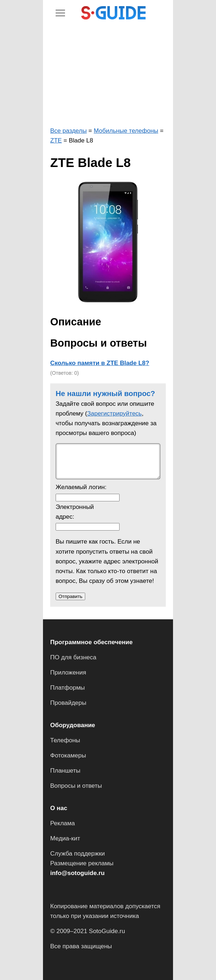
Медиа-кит (65, 838)
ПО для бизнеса (73, 657)
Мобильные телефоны (126, 131)
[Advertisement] (108, 74)
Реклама (62, 823)
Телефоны (65, 740)
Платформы (68, 688)
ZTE (56, 140)
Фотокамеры (68, 755)
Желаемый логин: (81, 487)
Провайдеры (68, 703)
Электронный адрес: (75, 512)
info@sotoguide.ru (77, 873)
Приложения (68, 673)
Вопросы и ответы (76, 786)
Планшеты (65, 771)
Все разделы (68, 131)
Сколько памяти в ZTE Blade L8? (100, 363)
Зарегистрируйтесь (114, 414)
